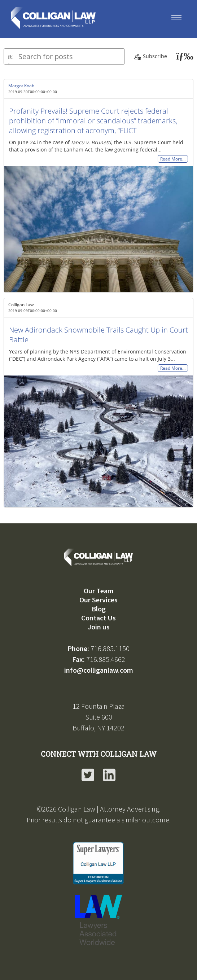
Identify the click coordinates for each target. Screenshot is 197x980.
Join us (99, 627)
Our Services (98, 600)
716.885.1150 (110, 648)
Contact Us (98, 618)
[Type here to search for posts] (64, 56)
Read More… (173, 159)
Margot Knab (21, 86)
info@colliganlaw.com (99, 670)
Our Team (99, 591)
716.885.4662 (106, 659)
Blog (99, 609)
